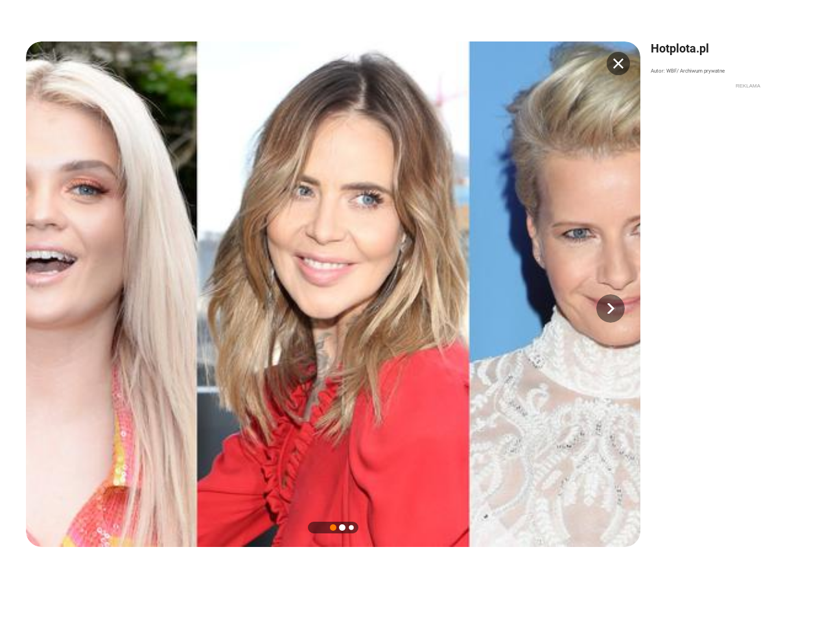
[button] (611, 308)
